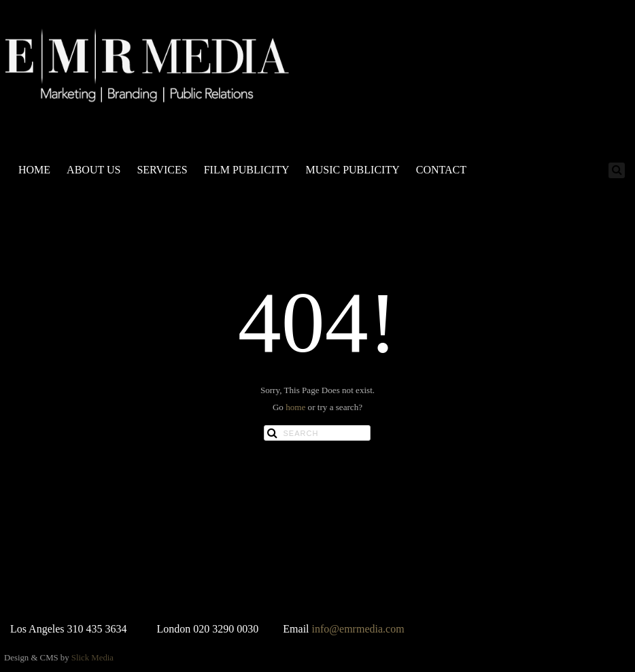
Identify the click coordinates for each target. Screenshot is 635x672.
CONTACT (441, 170)
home (295, 407)
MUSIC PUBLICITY (352, 170)
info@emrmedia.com (358, 629)
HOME (34, 170)
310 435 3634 (97, 629)
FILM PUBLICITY (247, 170)
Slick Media (92, 658)
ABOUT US (93, 170)
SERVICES (162, 170)
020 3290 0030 (226, 629)
